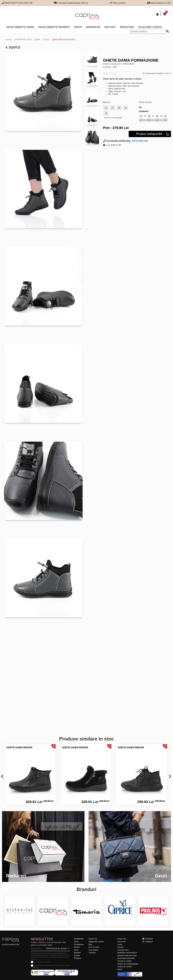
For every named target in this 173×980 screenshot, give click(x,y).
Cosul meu (122, 942)
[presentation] (2, 777)
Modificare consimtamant (127, 953)
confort (46, 39)
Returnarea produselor (126, 958)
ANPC (120, 969)
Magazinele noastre (96, 942)
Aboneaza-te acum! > (58, 948)
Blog (90, 944)
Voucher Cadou (150, 27)
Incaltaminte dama (20, 27)
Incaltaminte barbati (54, 27)
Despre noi (93, 939)
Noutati (110, 27)
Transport (92, 953)
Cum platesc (93, 950)
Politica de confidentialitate (128, 964)
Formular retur (123, 950)
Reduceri (127, 27)
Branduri (93, 27)
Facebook (148, 939)
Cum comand (94, 947)
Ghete (37, 39)
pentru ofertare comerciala (42, 962)
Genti (78, 27)
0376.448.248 (140, 141)
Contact (120, 947)
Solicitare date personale (127, 955)
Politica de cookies (125, 967)
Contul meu (122, 939)
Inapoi (13, 47)
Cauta (120, 944)
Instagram (148, 942)
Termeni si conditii (124, 961)
